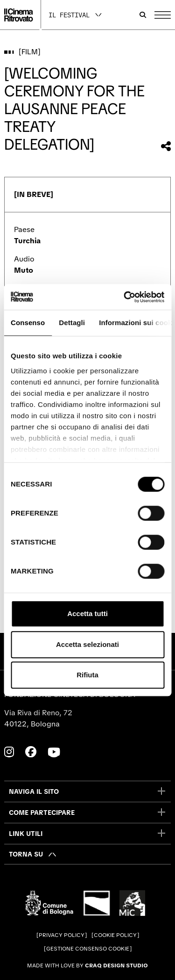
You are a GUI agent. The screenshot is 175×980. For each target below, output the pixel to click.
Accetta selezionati (87, 644)
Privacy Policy (62, 935)
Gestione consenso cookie (88, 949)
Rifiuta (87, 675)
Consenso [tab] (28, 323)
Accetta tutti (87, 613)
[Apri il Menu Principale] (163, 15)
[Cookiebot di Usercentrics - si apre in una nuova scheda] (125, 297)
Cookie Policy (115, 935)
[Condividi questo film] (166, 146)
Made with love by (87, 965)
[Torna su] (33, 854)
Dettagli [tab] (72, 323)
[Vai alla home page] (18, 15)
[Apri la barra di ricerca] (143, 15)
